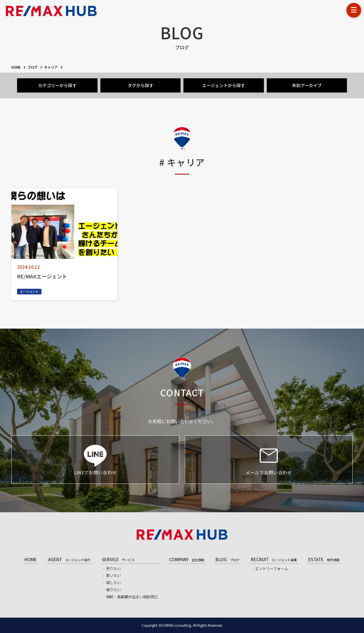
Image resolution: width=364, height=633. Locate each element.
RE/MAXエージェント (42, 276)
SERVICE (118, 559)
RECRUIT (274, 559)
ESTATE (324, 559)
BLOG (227, 559)
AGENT (69, 559)
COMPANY (187, 559)
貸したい (113, 582)
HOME (31, 559)
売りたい (113, 569)
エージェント (29, 291)
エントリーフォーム (272, 569)
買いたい (113, 575)
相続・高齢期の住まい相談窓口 (132, 597)
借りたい (113, 590)
